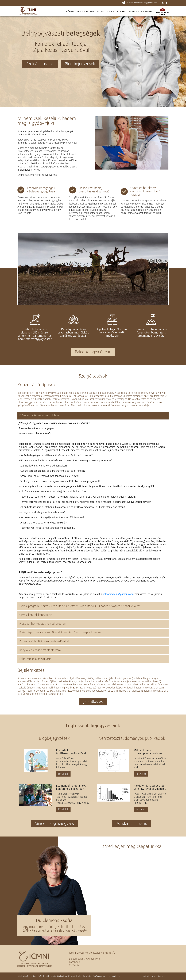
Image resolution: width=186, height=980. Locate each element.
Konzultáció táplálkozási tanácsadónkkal (44, 641)
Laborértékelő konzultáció (35, 659)
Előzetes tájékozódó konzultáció (39, 416)
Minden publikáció (132, 824)
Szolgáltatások (86, 12)
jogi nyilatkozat (149, 976)
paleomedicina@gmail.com (118, 594)
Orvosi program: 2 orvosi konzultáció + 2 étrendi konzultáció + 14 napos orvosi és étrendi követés (80, 606)
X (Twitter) (75, 966)
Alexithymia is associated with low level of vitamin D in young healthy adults (150, 787)
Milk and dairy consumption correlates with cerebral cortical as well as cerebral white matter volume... (148, 752)
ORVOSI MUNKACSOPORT (141, 12)
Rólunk (70, 12)
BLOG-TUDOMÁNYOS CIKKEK (111, 12)
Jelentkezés (93, 702)
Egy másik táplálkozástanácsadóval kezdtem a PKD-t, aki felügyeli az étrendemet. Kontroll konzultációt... (71, 752)
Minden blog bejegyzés (54, 824)
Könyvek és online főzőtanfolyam (40, 650)
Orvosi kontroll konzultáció (36, 615)
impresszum (163, 976)
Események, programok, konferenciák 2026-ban (71, 787)
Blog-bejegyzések (80, 64)
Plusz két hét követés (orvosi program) (43, 624)
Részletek (63, 774)
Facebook (74, 962)
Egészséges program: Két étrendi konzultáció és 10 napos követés (60, 633)
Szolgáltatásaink (40, 64)
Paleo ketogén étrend (93, 352)
